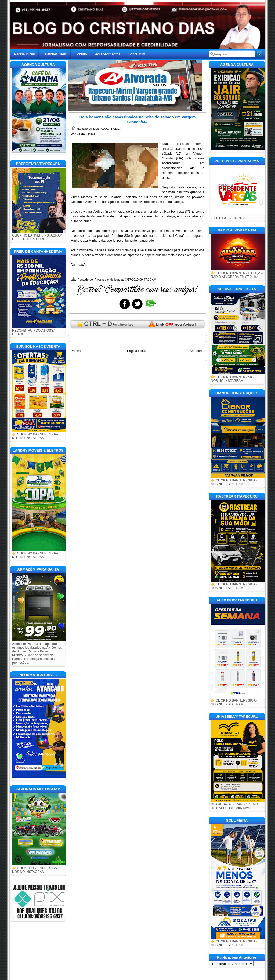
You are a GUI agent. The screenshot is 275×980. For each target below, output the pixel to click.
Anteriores (197, 351)
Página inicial (137, 351)
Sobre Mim (137, 54)
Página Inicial (24, 54)
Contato (81, 54)
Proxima (77, 351)
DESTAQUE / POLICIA (108, 129)
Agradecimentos (108, 54)
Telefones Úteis (55, 54)
